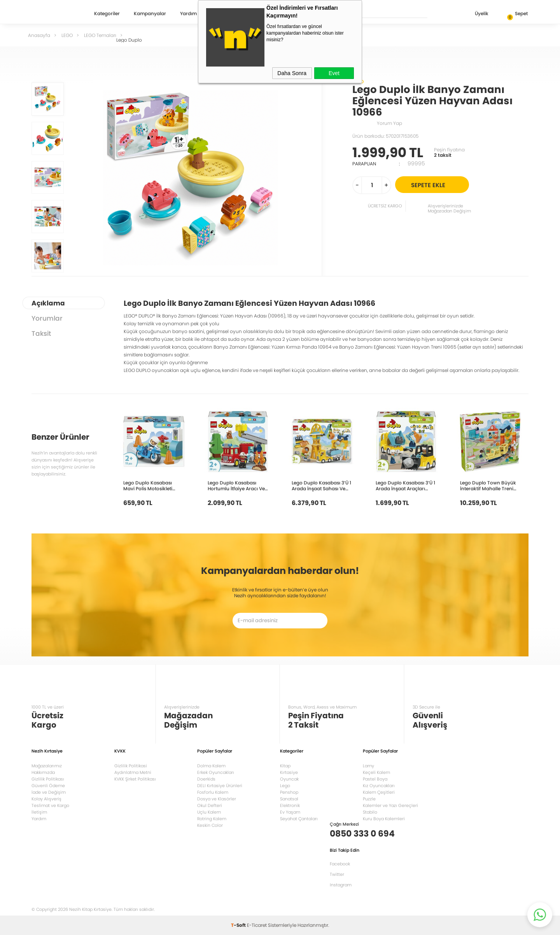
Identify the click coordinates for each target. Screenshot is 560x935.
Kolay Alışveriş (46, 799)
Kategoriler (107, 14)
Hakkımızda (43, 772)
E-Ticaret (257, 925)
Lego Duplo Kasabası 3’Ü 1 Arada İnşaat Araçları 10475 (405, 486)
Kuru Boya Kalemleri (384, 819)
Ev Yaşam (290, 812)
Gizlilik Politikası (48, 779)
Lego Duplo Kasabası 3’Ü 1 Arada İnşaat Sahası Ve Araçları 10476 (321, 486)
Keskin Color (210, 825)
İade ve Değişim (49, 792)
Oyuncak (289, 779)
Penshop (289, 792)
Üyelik (475, 14)
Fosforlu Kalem (213, 792)
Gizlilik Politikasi (131, 766)
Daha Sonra (292, 73)
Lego (285, 786)
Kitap (285, 766)
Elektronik (290, 805)
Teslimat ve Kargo (50, 805)
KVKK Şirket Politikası (135, 779)
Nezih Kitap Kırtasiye (54, 14)
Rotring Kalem (212, 819)
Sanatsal (289, 799)
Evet (334, 73)
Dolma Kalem (211, 766)
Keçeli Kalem (376, 772)
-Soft (239, 925)
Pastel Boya (375, 779)
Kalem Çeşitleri (379, 792)
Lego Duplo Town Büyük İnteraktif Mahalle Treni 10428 (488, 486)
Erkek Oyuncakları (216, 772)
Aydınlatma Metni (133, 772)
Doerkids (206, 779)
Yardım (188, 14)
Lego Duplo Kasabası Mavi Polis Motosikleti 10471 (148, 486)
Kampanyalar (150, 14)
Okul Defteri (210, 805)
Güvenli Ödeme (48, 786)
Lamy (368, 766)
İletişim (39, 812)
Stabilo (370, 812)
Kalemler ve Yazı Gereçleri (390, 805)
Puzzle (369, 799)
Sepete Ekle (439, 185)
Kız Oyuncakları (379, 786)
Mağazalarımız (47, 766)
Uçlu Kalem (209, 812)
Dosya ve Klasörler (217, 799)
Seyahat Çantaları (299, 819)
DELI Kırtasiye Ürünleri (220, 786)
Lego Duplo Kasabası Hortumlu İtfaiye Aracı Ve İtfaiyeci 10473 (236, 486)
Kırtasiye (289, 772)
